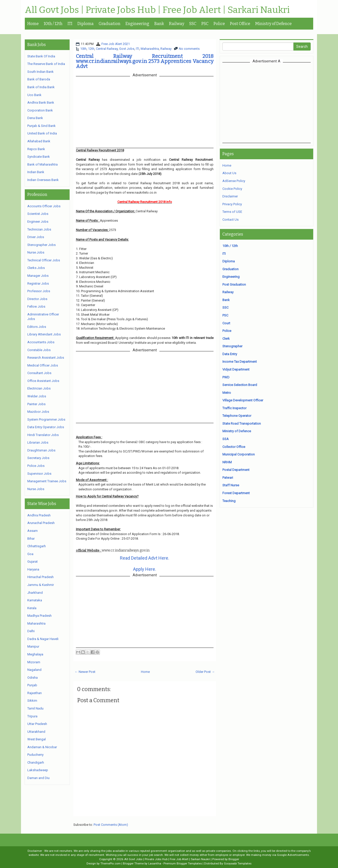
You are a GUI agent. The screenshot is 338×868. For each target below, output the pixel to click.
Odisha (33, 678)
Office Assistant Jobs (43, 381)
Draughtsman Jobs (41, 450)
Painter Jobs (36, 404)
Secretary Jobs (38, 458)
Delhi (31, 631)
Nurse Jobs (36, 252)
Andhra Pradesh (39, 515)
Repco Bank (36, 149)
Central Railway (107, 49)
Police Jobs (36, 466)
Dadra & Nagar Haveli (43, 639)
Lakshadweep (38, 770)
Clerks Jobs (36, 268)
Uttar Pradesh (37, 724)
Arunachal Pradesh (41, 523)
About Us (229, 173)
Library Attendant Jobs (44, 334)
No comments (189, 49)
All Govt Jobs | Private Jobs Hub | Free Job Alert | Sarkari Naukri (157, 10)
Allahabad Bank (39, 141)
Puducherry (35, 755)
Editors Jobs (37, 327)
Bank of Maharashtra (43, 164)
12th (91, 49)
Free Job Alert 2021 (116, 44)
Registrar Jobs (38, 283)
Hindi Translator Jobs (43, 435)
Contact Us (230, 220)
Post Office (240, 24)
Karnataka (35, 600)
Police (219, 24)
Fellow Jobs (36, 306)
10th (83, 49)
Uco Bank (34, 95)
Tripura (32, 716)
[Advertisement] (266, 103)
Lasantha (155, 863)
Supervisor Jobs (39, 474)
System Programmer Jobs (46, 419)
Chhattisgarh (37, 546)
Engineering (137, 24)
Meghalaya (35, 654)
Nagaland (34, 670)
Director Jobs (37, 299)
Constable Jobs (39, 350)
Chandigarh (36, 762)
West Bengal (37, 739)
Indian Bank (36, 172)
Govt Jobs (127, 49)
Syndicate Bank (39, 157)
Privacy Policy (232, 204)
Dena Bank (35, 118)
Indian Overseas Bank (43, 180)
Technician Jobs (39, 229)
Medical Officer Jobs (43, 365)
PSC (205, 24)
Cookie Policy (232, 189)
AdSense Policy (234, 181)
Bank (159, 24)
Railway (177, 24)
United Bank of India (42, 133)
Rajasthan (35, 693)
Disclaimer (230, 196)
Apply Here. (145, 569)
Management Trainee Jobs (47, 481)
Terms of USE (232, 212)
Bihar (31, 539)
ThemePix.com (111, 863)
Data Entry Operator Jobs (46, 427)
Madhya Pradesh (39, 616)
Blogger (234, 859)
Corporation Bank (40, 110)
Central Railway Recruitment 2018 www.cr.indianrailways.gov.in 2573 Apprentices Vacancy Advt (145, 61)
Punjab (32, 685)
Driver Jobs (36, 237)
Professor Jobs (39, 291)
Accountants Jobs (41, 342)
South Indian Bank (40, 72)
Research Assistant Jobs (46, 358)
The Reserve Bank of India (46, 64)
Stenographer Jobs (41, 245)
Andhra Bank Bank (41, 102)
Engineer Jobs (38, 222)
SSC (193, 24)
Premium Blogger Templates (183, 863)
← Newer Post (85, 672)
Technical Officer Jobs (44, 260)
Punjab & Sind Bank (41, 126)
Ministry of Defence (273, 24)
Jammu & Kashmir (41, 585)
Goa (30, 554)
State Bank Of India (41, 56)
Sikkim (32, 701)
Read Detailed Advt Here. (145, 558)
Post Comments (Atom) (111, 825)
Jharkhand (35, 593)
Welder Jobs (37, 396)
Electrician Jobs (39, 388)
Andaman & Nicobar (42, 747)
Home (33, 24)
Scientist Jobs (38, 214)
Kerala (32, 608)
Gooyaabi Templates (238, 863)
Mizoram (34, 662)
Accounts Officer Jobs (44, 206)
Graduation (110, 24)
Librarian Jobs (38, 442)
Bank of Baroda (39, 79)
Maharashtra (150, 49)
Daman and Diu (38, 778)
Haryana (33, 569)
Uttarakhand (36, 732)
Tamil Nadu (35, 708)
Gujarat (33, 562)
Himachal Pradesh (40, 577)
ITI (70, 24)
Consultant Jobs (39, 373)
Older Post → (205, 672)
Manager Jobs (38, 276)
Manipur (33, 646)
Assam (33, 531)
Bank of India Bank (41, 87)
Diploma (86, 24)
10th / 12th (53, 24)
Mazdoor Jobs (38, 412)
